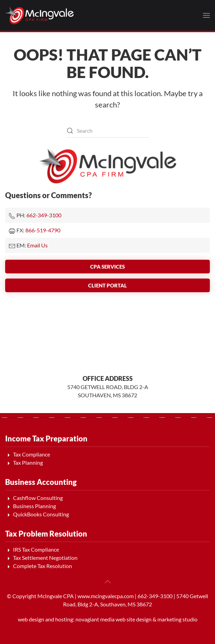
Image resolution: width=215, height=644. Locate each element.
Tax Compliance (32, 454)
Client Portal (107, 285)
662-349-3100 (44, 215)
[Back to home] (39, 15)
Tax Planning (28, 462)
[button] (206, 15)
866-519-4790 (43, 230)
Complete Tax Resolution (43, 566)
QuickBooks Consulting (41, 514)
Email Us (37, 245)
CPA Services (107, 267)
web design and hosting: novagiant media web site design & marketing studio (108, 619)
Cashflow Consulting (38, 498)
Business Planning (34, 506)
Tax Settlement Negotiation (45, 558)
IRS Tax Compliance (36, 549)
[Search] (108, 131)
